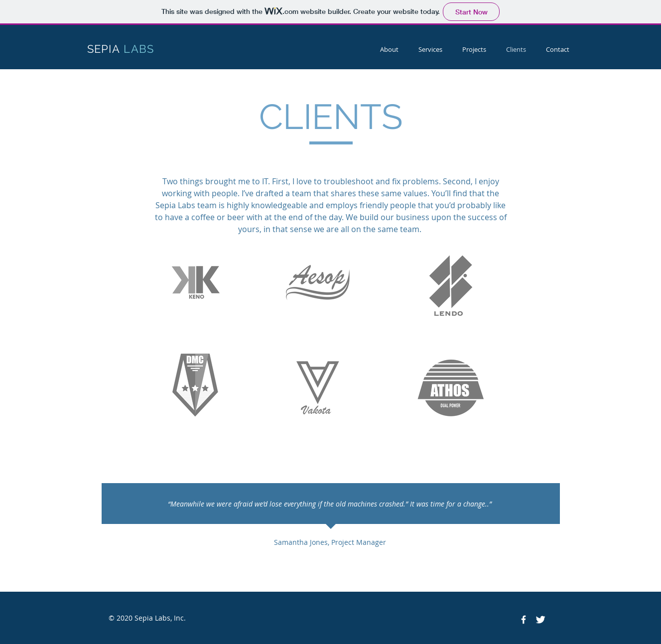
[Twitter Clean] (540, 620)
